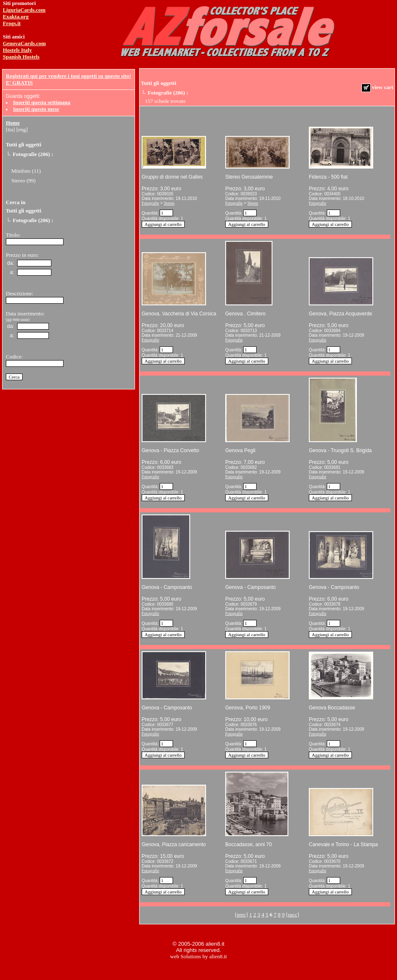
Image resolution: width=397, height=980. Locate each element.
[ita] (10, 129)
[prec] (241, 915)
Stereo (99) (23, 180)
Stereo (169, 203)
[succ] (293, 915)
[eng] (22, 129)
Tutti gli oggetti (24, 145)
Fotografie (150, 203)
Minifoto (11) (26, 171)
